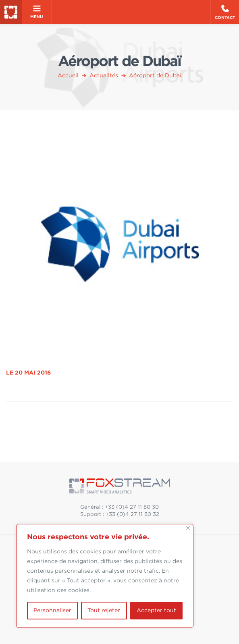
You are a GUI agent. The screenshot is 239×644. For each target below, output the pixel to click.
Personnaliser (52, 611)
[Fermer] (188, 528)
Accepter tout (156, 611)
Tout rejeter (104, 611)
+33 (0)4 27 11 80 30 (132, 507)
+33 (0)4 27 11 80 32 (132, 515)
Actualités (104, 76)
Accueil (68, 76)
